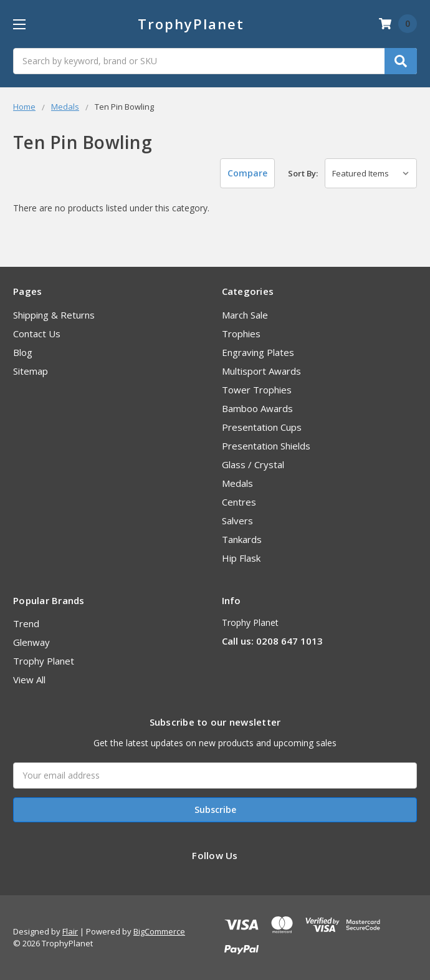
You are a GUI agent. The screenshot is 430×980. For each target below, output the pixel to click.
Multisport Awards (261, 371)
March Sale (245, 315)
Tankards (242, 539)
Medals (237, 483)
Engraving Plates (258, 352)
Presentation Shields (266, 446)
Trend (26, 623)
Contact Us (37, 334)
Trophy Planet (44, 661)
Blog (23, 352)
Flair (70, 931)
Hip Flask (241, 558)
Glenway (31, 642)
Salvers (237, 521)
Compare (247, 173)
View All (29, 680)
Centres (239, 502)
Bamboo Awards (257, 408)
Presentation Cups (262, 427)
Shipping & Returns (54, 315)
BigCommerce (159, 931)
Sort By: (303, 173)
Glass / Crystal (253, 464)
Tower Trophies (257, 390)
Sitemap (31, 371)
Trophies (241, 334)
